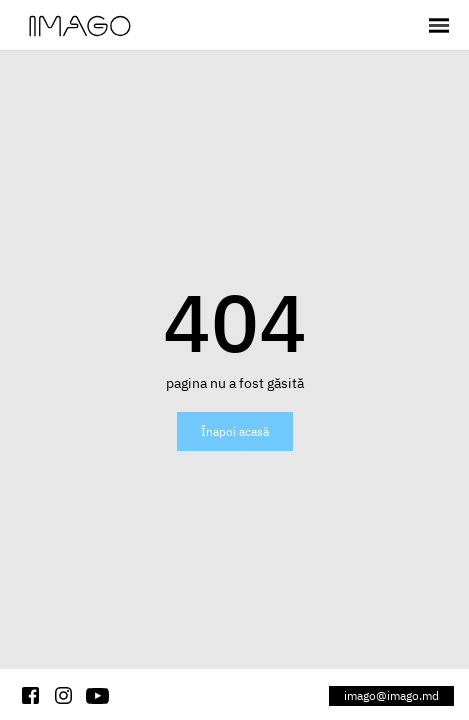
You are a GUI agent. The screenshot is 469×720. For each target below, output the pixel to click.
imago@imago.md (391, 695)
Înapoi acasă (235, 431)
